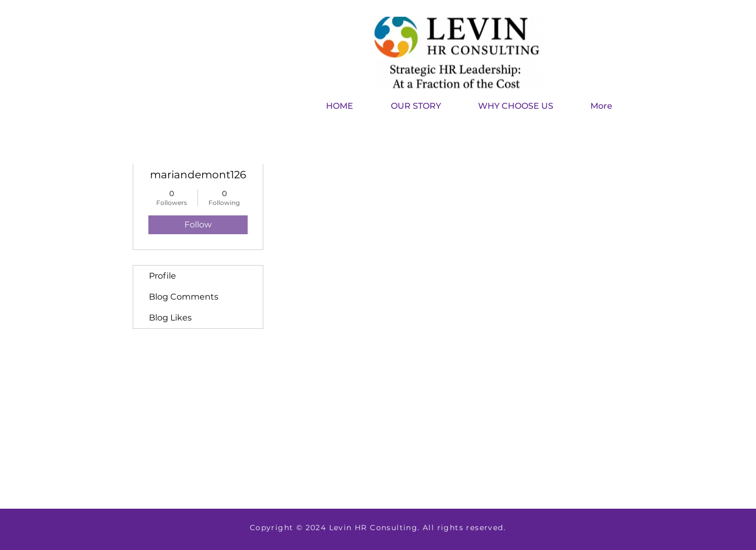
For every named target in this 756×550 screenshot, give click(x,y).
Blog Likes (170, 318)
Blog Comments (184, 297)
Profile (162, 276)
